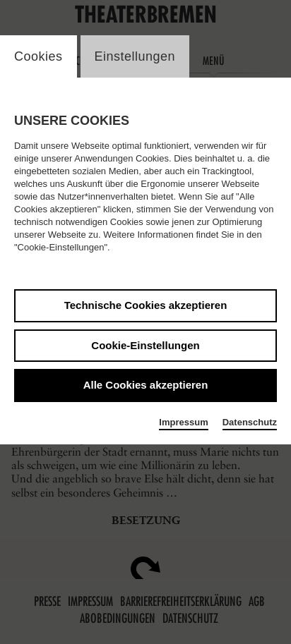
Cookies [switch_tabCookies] (38, 56)
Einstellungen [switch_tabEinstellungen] (135, 56)
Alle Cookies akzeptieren (146, 385)
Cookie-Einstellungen (145, 345)
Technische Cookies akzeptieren (146, 305)
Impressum (183, 422)
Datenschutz (250, 422)
